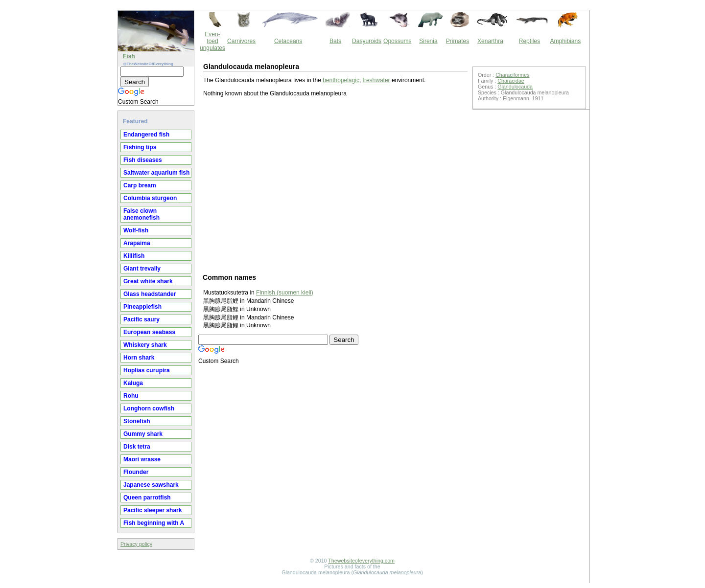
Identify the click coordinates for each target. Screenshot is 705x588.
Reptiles (529, 41)
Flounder (136, 472)
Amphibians (565, 41)
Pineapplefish (142, 307)
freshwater (376, 80)
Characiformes (512, 75)
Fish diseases (143, 160)
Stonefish (137, 421)
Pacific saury (141, 319)
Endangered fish (146, 135)
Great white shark (148, 281)
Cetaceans (288, 41)
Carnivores (241, 41)
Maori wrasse (142, 459)
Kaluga (133, 383)
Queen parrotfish (147, 498)
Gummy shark (143, 434)
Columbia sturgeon (150, 198)
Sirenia (428, 41)
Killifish (134, 256)
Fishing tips (140, 147)
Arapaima (137, 243)
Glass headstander (150, 294)
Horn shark (139, 358)
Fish (129, 56)
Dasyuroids (367, 41)
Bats (335, 41)
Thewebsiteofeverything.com (361, 561)
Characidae (511, 81)
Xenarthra (490, 41)
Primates (458, 41)
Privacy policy (136, 544)
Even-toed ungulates (212, 41)
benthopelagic (341, 80)
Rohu (131, 396)
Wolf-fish (136, 230)
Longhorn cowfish (149, 408)
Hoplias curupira (147, 370)
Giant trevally (142, 269)
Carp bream (140, 185)
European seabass (149, 332)
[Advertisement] (335, 184)
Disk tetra (137, 447)
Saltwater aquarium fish (156, 173)
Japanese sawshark (151, 485)
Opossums (397, 41)
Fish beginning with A (154, 523)
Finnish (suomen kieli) (285, 293)
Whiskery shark (145, 345)
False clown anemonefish (141, 214)
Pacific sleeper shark (153, 510)
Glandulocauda (515, 87)
